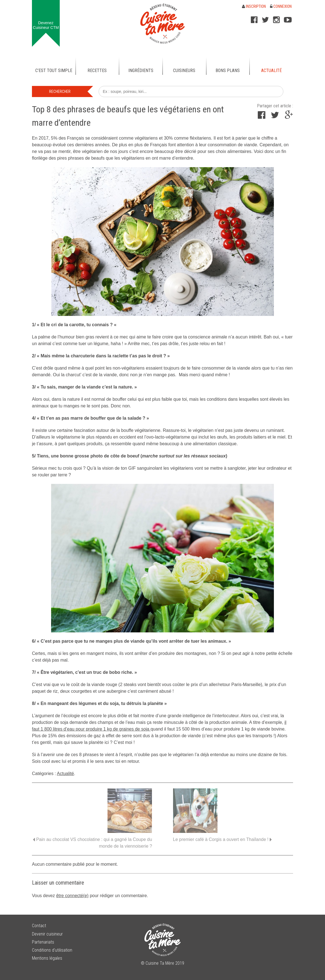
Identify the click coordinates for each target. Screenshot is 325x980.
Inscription (254, 6)
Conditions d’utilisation (52, 950)
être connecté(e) (72, 896)
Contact (39, 926)
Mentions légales (47, 958)
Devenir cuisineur (47, 934)
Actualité (65, 774)
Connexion (281, 6)
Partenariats (43, 942)
